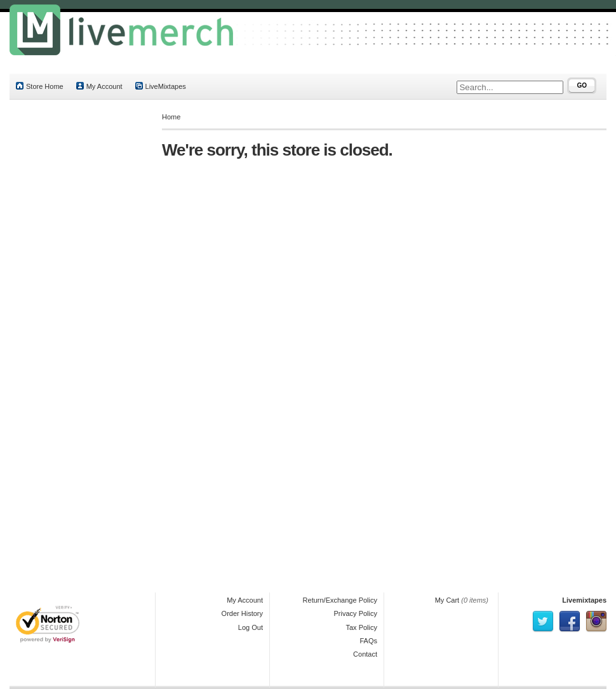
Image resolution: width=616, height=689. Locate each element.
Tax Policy (361, 627)
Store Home (40, 86)
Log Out (251, 627)
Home (171, 117)
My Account (99, 86)
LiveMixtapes (161, 86)
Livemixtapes (584, 600)
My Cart (447, 600)
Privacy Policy (356, 613)
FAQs (368, 641)
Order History (242, 613)
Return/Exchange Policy (340, 600)
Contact (365, 654)
